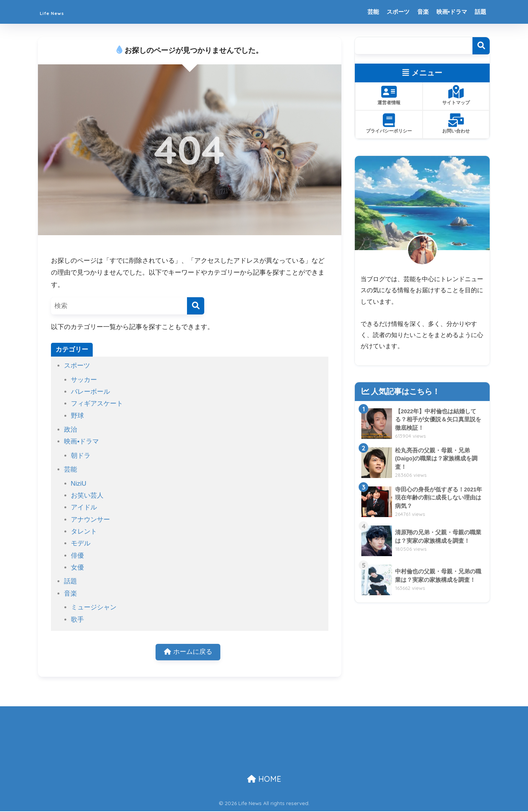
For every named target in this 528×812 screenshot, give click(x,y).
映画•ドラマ (452, 12)
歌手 (77, 620)
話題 (480, 12)
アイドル (84, 507)
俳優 (77, 556)
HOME (264, 780)
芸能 (373, 12)
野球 (77, 416)
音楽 (423, 12)
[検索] (196, 306)
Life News (62, 12)
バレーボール (90, 392)
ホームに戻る (188, 652)
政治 (71, 430)
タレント (84, 531)
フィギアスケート (97, 404)
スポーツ (398, 12)
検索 (481, 46)
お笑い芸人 (87, 495)
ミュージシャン (94, 607)
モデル (81, 543)
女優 (77, 567)
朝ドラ (81, 456)
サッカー (84, 380)
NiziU (79, 484)
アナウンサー (90, 520)
